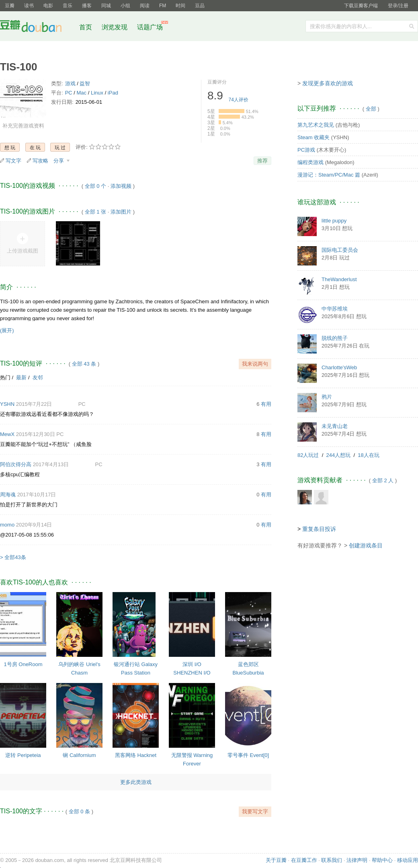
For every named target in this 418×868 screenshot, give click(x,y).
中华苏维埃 (335, 309)
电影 (48, 6)
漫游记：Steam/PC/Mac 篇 (329, 175)
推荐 (262, 161)
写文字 (13, 161)
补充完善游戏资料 (23, 126)
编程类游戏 (310, 162)
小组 (125, 6)
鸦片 (327, 397)
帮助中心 (382, 860)
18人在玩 (368, 455)
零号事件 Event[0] (248, 755)
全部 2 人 (383, 480)
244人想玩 (339, 455)
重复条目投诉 (319, 529)
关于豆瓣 (276, 860)
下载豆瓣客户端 (361, 6)
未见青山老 (335, 426)
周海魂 (8, 495)
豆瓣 (10, 6)
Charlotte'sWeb (339, 367)
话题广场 (150, 27)
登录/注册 (398, 6)
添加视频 (121, 186)
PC (69, 93)
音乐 (68, 6)
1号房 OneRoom (23, 664)
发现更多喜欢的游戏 (328, 83)
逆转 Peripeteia (23, 755)
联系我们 (332, 860)
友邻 (38, 377)
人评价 (239, 100)
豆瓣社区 (37, 28)
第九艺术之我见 (316, 125)
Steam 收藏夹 (313, 137)
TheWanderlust (339, 279)
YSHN (7, 404)
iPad (113, 93)
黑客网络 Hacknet (136, 755)
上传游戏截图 (23, 251)
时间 (180, 6)
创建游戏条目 (366, 545)
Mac (82, 93)
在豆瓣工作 (304, 860)
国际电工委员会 (340, 250)
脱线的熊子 (335, 338)
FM (163, 6)
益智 (85, 83)
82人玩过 (308, 455)
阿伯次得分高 (16, 464)
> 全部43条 (13, 557)
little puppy (334, 221)
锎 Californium (79, 755)
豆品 (200, 6)
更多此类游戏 (136, 782)
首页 (86, 27)
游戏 (70, 83)
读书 (29, 6)
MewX (7, 434)
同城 (106, 6)
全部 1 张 (95, 212)
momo (7, 525)
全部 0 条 (79, 811)
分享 (59, 161)
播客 (87, 6)
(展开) (7, 330)
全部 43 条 (84, 364)
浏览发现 (115, 27)
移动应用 (408, 860)
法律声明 (357, 860)
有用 (266, 404)
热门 (5, 377)
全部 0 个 (95, 186)
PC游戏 (306, 150)
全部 (371, 109)
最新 (21, 377)
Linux (97, 93)
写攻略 (40, 161)
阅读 (145, 6)
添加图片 (121, 212)
